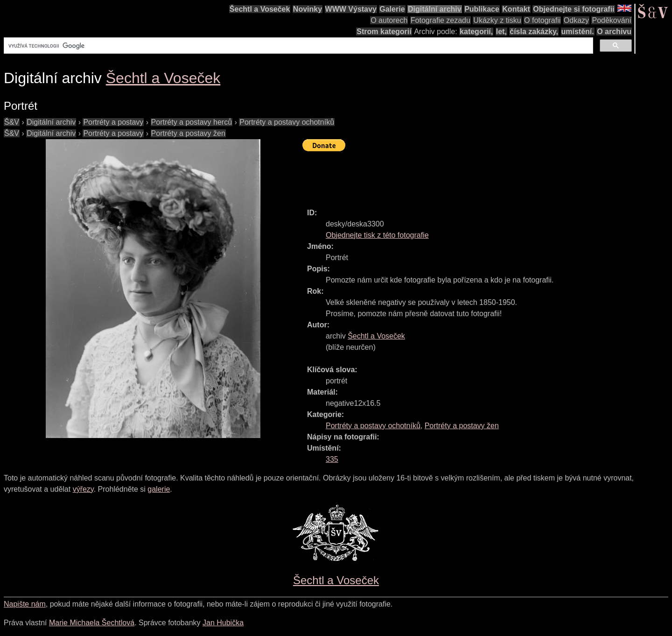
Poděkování (612, 20)
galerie (159, 489)
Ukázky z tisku (497, 20)
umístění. (578, 32)
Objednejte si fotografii (574, 9)
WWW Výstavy (351, 9)
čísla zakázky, (534, 32)
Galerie (392, 9)
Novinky (308, 9)
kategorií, (476, 32)
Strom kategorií (384, 32)
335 (332, 459)
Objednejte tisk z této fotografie (377, 235)
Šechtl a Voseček (260, 9)
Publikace (482, 9)
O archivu (614, 32)
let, (501, 32)
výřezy (83, 489)
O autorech (389, 20)
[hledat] (297, 46)
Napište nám (25, 604)
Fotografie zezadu (441, 20)
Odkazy (576, 20)
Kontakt (516, 9)
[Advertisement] (472, 176)
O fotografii (542, 20)
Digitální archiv (435, 9)
